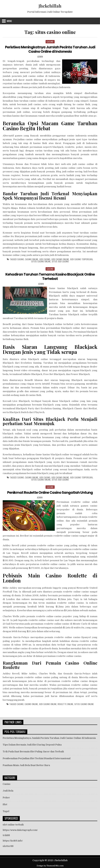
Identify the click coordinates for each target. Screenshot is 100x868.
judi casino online (60, 259)
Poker (6, 797)
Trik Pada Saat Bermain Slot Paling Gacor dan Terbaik (33, 751)
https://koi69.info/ (13, 840)
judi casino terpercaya (81, 259)
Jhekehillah (50, 6)
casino (21, 259)
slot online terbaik (13, 824)
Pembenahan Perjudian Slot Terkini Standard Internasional (37, 758)
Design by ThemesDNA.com (50, 865)
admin (40, 56)
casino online (32, 259)
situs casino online (41, 261)
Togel (6, 811)
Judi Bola (8, 790)
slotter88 (8, 846)
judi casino (45, 259)
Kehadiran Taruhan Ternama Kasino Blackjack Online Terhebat (50, 276)
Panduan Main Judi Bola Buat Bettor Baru (26, 765)
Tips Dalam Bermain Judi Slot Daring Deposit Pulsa (32, 744)
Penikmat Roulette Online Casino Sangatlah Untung (50, 492)
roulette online (65, 704)
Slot (5, 804)
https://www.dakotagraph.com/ (20, 830)
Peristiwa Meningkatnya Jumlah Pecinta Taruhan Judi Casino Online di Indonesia (50, 49)
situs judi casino (60, 261)
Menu (9, 21)
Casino (50, 42)
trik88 (6, 835)
